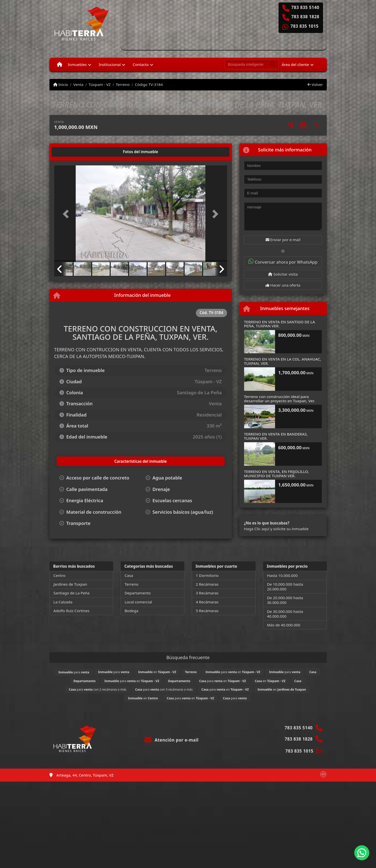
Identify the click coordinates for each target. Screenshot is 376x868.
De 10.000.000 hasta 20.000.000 (285, 587)
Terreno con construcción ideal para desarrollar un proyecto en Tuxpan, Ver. (279, 399)
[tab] (73, 152)
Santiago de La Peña (72, 593)
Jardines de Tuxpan (70, 584)
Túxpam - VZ (100, 84)
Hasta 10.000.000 (282, 575)
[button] (67, 214)
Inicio (61, 84)
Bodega (132, 611)
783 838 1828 (305, 17)
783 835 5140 (305, 7)
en (157, 672)
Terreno (123, 84)
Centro (59, 575)
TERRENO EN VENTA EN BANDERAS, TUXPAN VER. (276, 436)
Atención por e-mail (172, 740)
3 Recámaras (207, 593)
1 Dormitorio (207, 575)
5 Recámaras (207, 611)
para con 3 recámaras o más (164, 689)
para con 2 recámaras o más (97, 689)
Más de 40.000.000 (284, 625)
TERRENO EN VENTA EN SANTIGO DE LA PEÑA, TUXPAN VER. (280, 324)
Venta (78, 84)
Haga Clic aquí (257, 529)
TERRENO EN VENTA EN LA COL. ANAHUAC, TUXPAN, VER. (283, 361)
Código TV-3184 (149, 84)
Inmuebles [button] (77, 64)
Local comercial (138, 602)
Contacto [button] (141, 64)
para (74, 672)
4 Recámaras (207, 602)
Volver (315, 84)
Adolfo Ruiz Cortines (71, 611)
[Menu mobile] (60, 64)
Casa (129, 575)
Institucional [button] (110, 64)
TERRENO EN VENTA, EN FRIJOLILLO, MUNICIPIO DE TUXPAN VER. (277, 474)
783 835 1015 (305, 26)
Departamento (138, 593)
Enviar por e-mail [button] (283, 240)
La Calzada (63, 602)
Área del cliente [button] (296, 64)
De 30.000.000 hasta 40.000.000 (285, 614)
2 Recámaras (207, 584)
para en (233, 672)
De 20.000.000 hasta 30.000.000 (285, 600)
